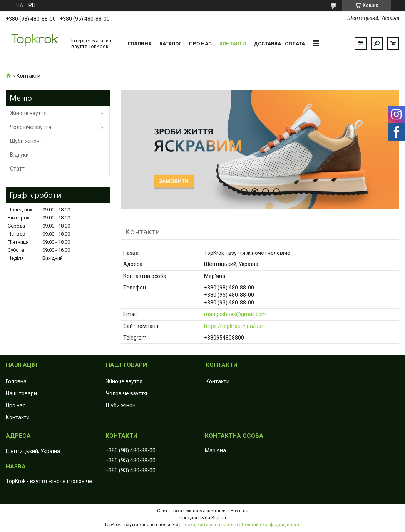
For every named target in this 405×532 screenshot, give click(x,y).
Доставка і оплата (279, 44)
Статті (18, 169)
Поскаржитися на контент (210, 525)
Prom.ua (239, 511)
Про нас (200, 44)
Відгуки (19, 155)
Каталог (170, 44)
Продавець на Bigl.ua (203, 518)
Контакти (233, 44)
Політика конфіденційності (271, 525)
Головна (140, 44)
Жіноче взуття (28, 113)
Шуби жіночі (25, 141)
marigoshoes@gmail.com (235, 314)
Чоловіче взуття (31, 127)
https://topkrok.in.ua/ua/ (234, 326)
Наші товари (21, 393)
